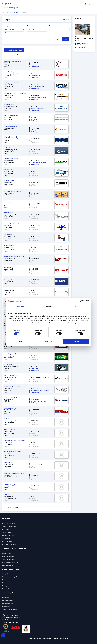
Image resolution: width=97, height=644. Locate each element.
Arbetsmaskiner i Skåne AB (12, 159)
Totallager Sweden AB (11, 126)
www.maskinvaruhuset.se (38, 97)
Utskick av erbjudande (9, 559)
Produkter (18, 12)
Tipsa (66, 19)
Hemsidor (5, 583)
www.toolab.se (34, 368)
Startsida (5, 12)
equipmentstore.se (36, 65)
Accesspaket (6, 538)
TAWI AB (6, 495)
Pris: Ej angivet (80, 48)
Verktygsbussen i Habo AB (12, 386)
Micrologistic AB (9, 104)
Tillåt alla (76, 341)
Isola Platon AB (8, 235)
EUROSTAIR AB (8, 213)
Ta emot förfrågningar (9, 526)
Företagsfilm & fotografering (11, 586)
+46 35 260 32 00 (9, 620)
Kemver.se (7, 278)
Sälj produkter (7, 532)
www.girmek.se (34, 76)
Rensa (56, 39)
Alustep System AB (10, 148)
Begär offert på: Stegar (14, 50)
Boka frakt (6, 529)
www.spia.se (34, 119)
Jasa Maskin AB (8, 267)
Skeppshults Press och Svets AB (14, 473)
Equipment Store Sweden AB (13, 61)
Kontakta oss (6, 607)
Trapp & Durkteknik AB (11, 376)
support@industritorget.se (12, 622)
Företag (11, 12)
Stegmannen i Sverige (10, 484)
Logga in (88, 4)
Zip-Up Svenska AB (10, 408)
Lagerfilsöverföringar (9, 535)
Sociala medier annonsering (11, 580)
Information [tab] (49, 306)
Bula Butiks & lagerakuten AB (13, 191)
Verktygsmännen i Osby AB (12, 397)
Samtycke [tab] (20, 306)
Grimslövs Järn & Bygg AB (12, 224)
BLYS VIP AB (8, 419)
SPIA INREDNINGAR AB (11, 115)
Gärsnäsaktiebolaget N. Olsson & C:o (15, 441)
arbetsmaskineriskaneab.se (38, 162)
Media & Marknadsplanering (11, 589)
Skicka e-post (34, 67)
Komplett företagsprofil (10, 523)
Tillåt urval (48, 341)
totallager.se (34, 130)
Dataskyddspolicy (8, 604)
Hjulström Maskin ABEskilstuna (82, 44)
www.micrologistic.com (37, 108)
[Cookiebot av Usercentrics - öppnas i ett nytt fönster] (81, 301)
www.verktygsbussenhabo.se (39, 390)
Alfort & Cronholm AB (10, 137)
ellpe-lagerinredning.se (37, 87)
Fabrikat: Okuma (80, 41)
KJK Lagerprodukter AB (11, 83)
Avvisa (21, 341)
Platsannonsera (7, 541)
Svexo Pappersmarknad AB (12, 354)
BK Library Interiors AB (11, 180)
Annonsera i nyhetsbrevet (10, 562)
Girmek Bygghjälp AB (10, 72)
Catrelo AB (7, 202)
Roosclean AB (8, 462)
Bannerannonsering (8, 556)
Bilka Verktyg (8, 170)
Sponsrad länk (7, 553)
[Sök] (92, 8)
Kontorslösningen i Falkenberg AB (14, 451)
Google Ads (6, 574)
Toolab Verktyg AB (10, 365)
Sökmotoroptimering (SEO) (11, 577)
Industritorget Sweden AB (11, 618)
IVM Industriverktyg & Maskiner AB (14, 256)
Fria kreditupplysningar (9, 544)
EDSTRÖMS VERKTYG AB (12, 430)
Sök (66, 39)
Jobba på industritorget (10, 610)
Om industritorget (8, 601)
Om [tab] (77, 306)
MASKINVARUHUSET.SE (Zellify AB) (15, 94)
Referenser (6, 598)
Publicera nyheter (8, 565)
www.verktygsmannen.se (38, 401)
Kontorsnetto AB (9, 289)
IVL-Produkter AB (9, 245)
